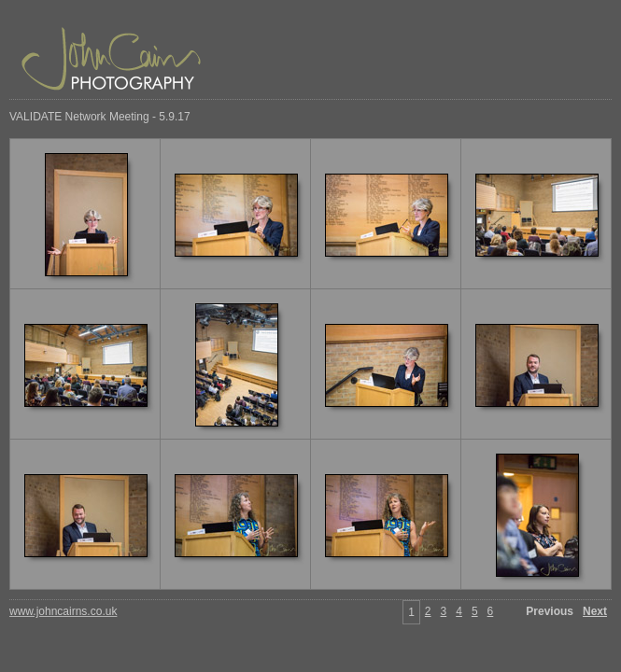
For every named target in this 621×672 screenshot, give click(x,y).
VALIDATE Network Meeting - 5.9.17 (100, 117)
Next (595, 611)
